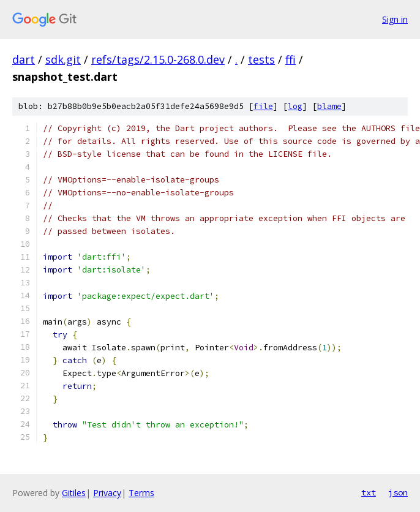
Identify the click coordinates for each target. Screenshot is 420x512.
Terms (141, 493)
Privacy (107, 493)
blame (329, 106)
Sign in (395, 19)
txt (369, 492)
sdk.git (63, 59)
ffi (291, 59)
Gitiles (74, 493)
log (295, 106)
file (263, 106)
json (398, 492)
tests (261, 59)
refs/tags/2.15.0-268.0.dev (158, 59)
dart (24, 59)
